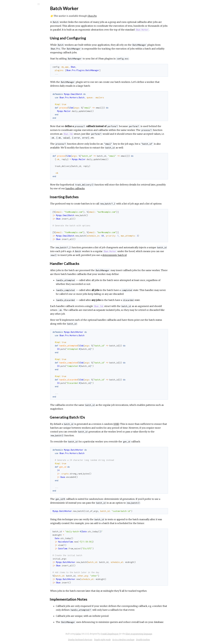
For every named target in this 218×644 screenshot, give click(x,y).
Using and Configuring (21, 123)
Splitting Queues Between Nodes (25, 75)
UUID (138, 424)
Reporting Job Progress (20, 67)
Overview (14, 96)
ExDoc (100, 634)
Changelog (14, 85)
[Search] (21, 4)
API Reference (16, 34)
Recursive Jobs (16, 59)
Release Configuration (20, 49)
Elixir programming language (160, 634)
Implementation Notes (22, 135)
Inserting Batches (19, 126)
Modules (12, 26)
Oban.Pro (113, 16)
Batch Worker (16, 115)
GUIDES (11, 22)
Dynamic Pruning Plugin (20, 108)
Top (12, 120)
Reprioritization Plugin (19, 111)
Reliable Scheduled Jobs (21, 63)
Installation (14, 100)
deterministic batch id (136, 255)
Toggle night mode (124, 640)
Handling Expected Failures (22, 71)
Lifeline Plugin (15, 104)
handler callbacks (96, 188)
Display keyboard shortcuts (102, 640)
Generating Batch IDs (21, 132)
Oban (13, 12)
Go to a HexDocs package (145, 640)
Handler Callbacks (19, 129)
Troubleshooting (17, 45)
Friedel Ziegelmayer (131, 634)
